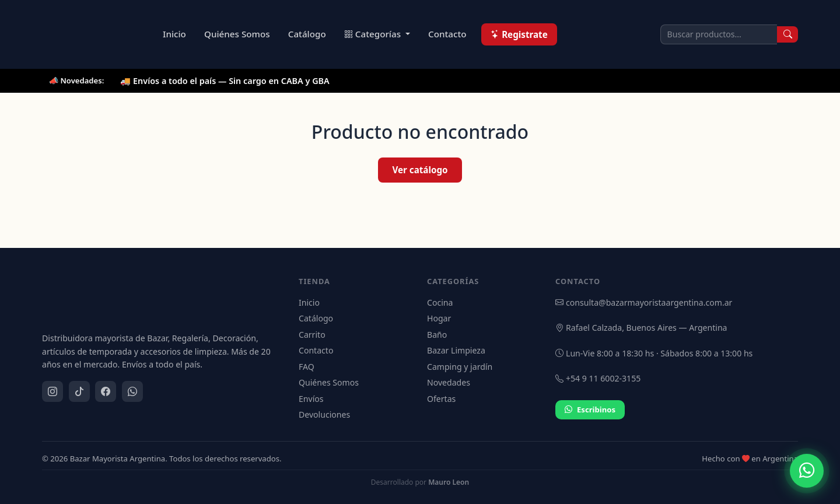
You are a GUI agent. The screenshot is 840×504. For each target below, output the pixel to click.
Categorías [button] (374, 34)
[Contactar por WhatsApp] (807, 471)
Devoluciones (324, 414)
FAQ (307, 367)
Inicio (174, 34)
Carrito (312, 335)
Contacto (447, 34)
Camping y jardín (460, 367)
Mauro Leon (449, 482)
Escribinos (590, 410)
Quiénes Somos (237, 34)
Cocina (440, 302)
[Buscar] (787, 34)
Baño (437, 335)
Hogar (439, 318)
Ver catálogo (420, 170)
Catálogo (307, 34)
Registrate (519, 34)
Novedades (449, 382)
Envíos (311, 399)
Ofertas (441, 399)
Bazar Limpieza (456, 350)
